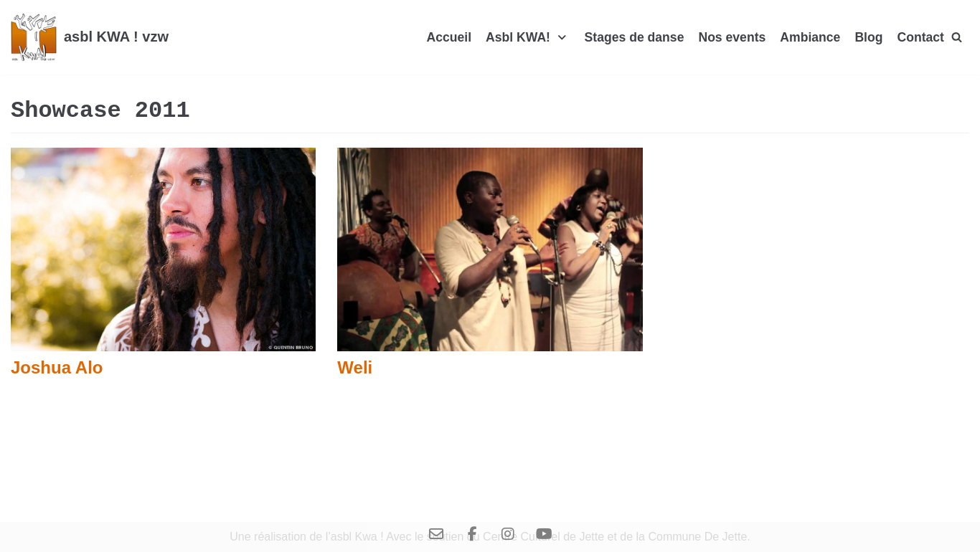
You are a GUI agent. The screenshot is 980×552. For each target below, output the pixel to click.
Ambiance (810, 37)
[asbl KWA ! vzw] (90, 37)
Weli (355, 367)
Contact (920, 37)
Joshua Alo (57, 367)
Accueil (449, 37)
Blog (868, 37)
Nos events (732, 37)
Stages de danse (635, 37)
